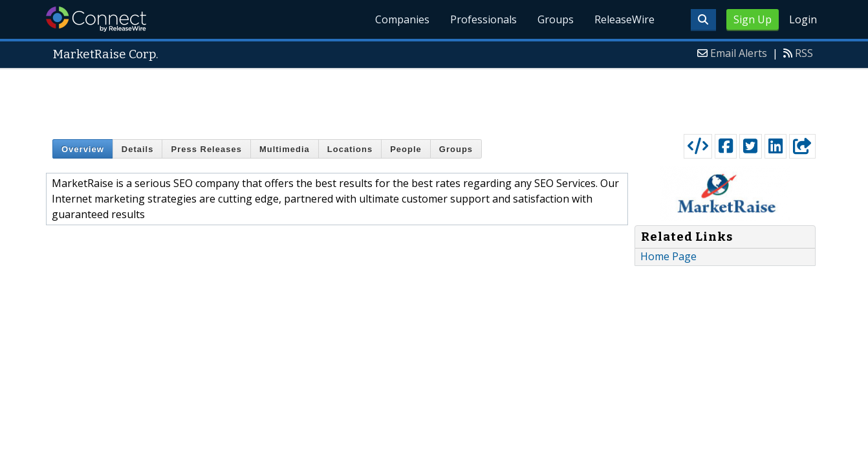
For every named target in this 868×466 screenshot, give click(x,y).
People (406, 149)
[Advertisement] (434, 98)
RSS (804, 53)
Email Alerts (739, 53)
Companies (402, 19)
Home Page (668, 256)
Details (138, 149)
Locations (350, 149)
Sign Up (753, 19)
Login (803, 19)
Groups (556, 19)
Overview (83, 149)
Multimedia (285, 149)
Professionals (483, 19)
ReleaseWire (624, 19)
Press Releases (206, 149)
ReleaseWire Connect (96, 19)
